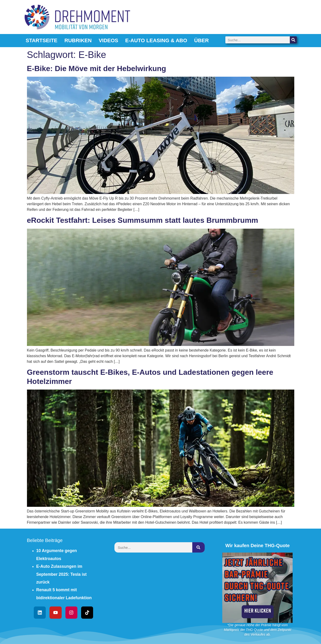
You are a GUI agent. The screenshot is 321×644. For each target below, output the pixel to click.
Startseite (42, 40)
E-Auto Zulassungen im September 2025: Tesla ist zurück (62, 574)
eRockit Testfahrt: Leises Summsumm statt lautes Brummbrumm (143, 220)
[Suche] (293, 40)
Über (201, 40)
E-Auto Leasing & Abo (156, 40)
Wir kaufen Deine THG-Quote (257, 546)
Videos (108, 40)
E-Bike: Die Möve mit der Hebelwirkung (97, 68)
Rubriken (78, 40)
